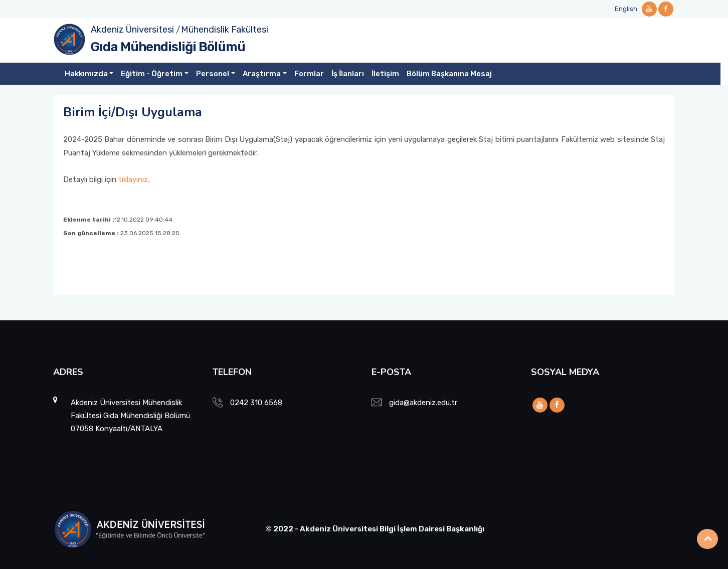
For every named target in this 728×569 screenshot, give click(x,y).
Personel (213, 74)
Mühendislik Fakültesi (225, 30)
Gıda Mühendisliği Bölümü (168, 47)
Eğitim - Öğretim (152, 74)
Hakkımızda (86, 74)
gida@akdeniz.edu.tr (423, 403)
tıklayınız (133, 179)
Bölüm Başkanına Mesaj (449, 74)
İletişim (385, 74)
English (626, 9)
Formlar (309, 74)
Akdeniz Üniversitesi (132, 30)
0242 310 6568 (256, 403)
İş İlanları (348, 74)
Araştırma (262, 74)
